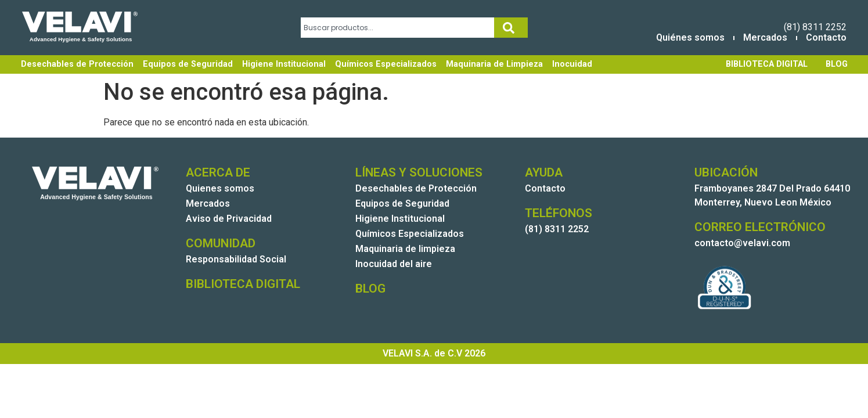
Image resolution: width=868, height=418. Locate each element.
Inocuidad (572, 64)
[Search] (511, 28)
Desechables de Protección (77, 64)
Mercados (765, 37)
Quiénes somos (690, 37)
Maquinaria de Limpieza (494, 64)
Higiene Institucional (284, 64)
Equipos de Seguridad (188, 64)
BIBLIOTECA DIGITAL (767, 64)
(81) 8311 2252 (815, 27)
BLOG (837, 64)
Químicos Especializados (386, 64)
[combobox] (397, 28)
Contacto (826, 37)
